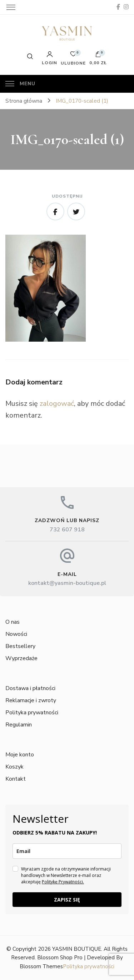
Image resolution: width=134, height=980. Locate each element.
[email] (67, 851)
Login (49, 58)
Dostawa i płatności (30, 688)
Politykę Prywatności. (63, 882)
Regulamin (19, 725)
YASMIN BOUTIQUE (77, 949)
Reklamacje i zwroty (31, 700)
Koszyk (14, 767)
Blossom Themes (41, 966)
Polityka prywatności (32, 713)
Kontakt (16, 779)
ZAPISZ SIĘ (67, 900)
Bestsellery (20, 646)
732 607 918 (67, 530)
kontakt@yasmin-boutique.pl (67, 583)
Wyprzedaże (21, 658)
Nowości (16, 634)
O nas (13, 622)
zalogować (57, 404)
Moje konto (20, 755)
